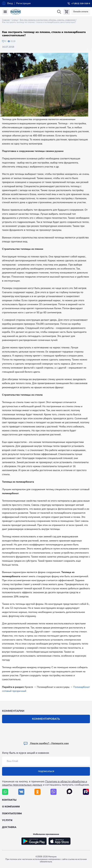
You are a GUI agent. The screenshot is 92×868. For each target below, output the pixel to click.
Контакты (9, 800)
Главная (6, 20)
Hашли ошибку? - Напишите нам (46, 743)
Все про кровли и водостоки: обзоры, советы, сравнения (48, 20)
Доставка (9, 827)
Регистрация (23, 3)
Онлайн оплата (81, 12)
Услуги (7, 820)
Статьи (15, 20)
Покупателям (12, 814)
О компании (11, 807)
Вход (10, 3)
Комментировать (46, 719)
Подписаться (46, 771)
